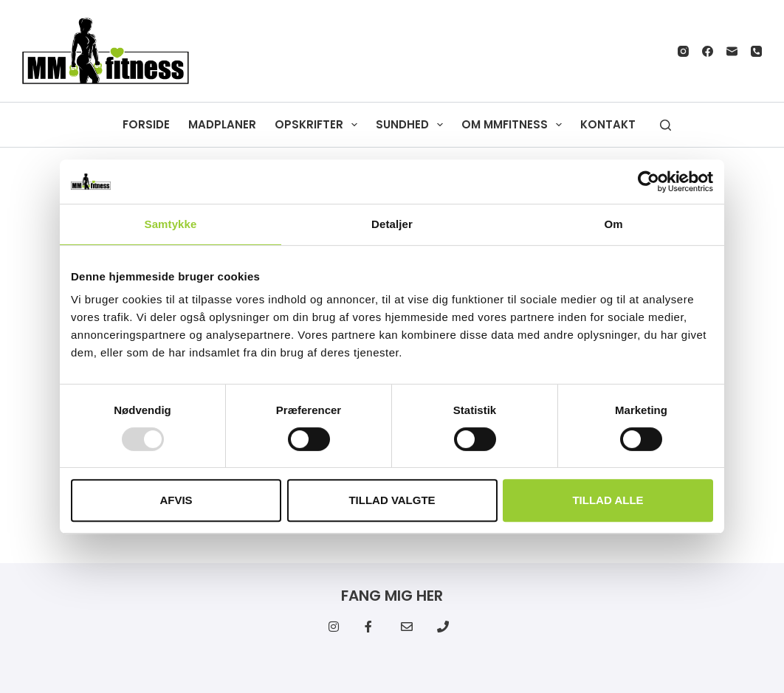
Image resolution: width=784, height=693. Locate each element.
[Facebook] (708, 51)
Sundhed (412, 125)
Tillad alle (608, 500)
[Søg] (666, 125)
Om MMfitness (515, 125)
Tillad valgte (392, 500)
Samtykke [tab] (171, 224)
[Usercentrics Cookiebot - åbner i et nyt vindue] (649, 182)
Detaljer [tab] (392, 224)
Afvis (176, 500)
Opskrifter (319, 125)
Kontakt (608, 124)
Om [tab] (613, 224)
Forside (146, 124)
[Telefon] (756, 51)
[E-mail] (732, 51)
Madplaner (222, 124)
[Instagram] (683, 51)
